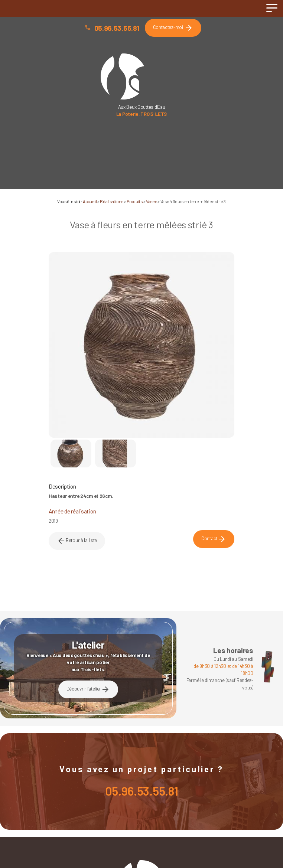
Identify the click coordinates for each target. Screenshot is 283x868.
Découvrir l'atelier (88, 689)
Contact (214, 539)
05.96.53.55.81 (117, 28)
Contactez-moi (173, 28)
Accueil (90, 201)
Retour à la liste (77, 541)
